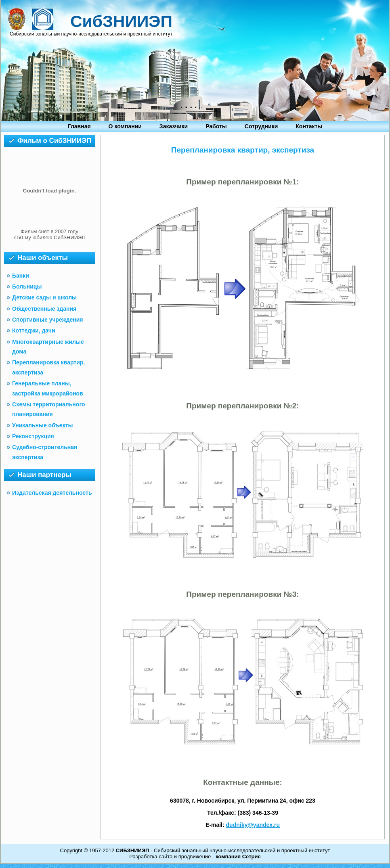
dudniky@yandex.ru (253, 825)
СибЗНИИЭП (121, 21)
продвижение (195, 856)
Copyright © (74, 850)
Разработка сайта (151, 856)
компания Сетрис (238, 856)
